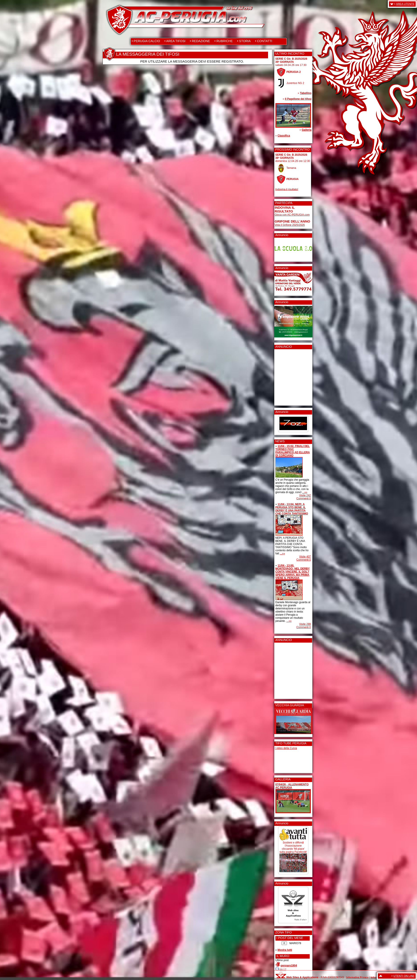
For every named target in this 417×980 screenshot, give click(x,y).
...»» (305, 492)
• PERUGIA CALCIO (146, 41)
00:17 (283, 970)
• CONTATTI (264, 41)
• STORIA (244, 41)
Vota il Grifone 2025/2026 (290, 225)
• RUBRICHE (224, 41)
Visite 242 (305, 495)
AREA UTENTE (405, 4)
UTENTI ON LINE (404, 976)
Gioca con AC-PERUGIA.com (292, 215)
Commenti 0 (304, 498)
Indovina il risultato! (287, 189)
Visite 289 (305, 624)
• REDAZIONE (200, 41)
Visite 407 (305, 557)
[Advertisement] (288, 376)
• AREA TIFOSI (175, 41)
